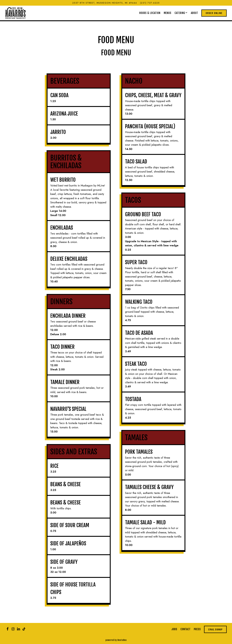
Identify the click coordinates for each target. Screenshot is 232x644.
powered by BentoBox (116, 640)
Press (197, 629)
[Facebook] (8, 629)
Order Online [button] (214, 13)
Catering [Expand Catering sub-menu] (181, 13)
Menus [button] (168, 13)
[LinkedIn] (18, 629)
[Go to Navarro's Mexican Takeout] (105, 3)
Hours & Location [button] (150, 13)
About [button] (194, 13)
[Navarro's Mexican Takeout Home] (16, 13)
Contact (186, 629)
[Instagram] (13, 629)
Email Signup (215, 629)
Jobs (174, 629)
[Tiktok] (24, 629)
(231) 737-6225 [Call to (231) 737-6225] (150, 3)
